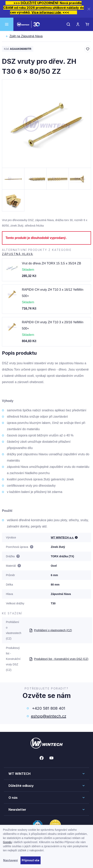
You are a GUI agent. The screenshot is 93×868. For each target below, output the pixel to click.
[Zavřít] (89, 9)
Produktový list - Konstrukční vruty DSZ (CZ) (59, 659)
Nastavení (10, 860)
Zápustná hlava (26, 36)
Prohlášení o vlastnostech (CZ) (51, 630)
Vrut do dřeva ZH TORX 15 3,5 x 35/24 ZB (51, 263)
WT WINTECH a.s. (62, 537)
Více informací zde (46, 12)
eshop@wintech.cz (49, 716)
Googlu (7, 842)
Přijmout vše (31, 860)
